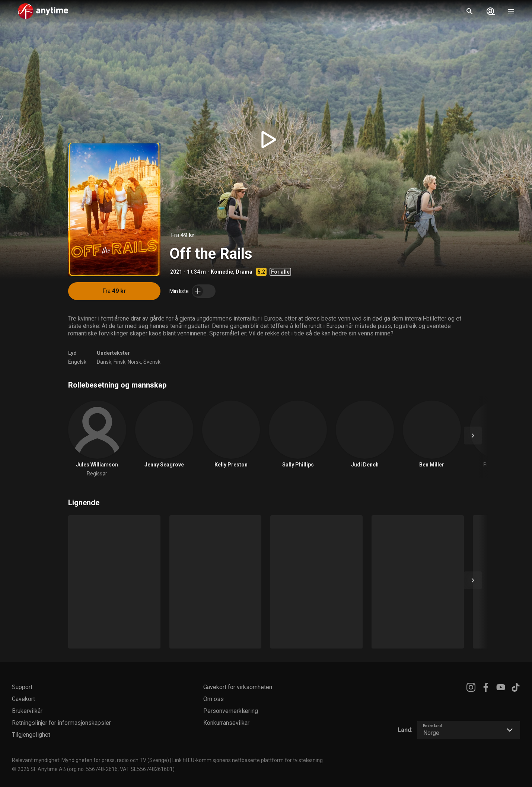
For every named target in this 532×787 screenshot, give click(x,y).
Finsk (120, 362)
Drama (244, 272)
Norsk (134, 362)
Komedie (222, 272)
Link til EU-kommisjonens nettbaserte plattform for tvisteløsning (248, 760)
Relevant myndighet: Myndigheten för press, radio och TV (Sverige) (90, 760)
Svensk (152, 362)
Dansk (104, 362)
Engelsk (77, 362)
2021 (176, 272)
